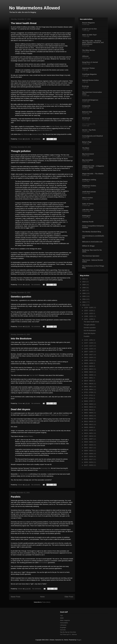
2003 (84, 302)
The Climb (44, 369)
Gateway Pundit (88, 222)
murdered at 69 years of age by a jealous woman (53, 470)
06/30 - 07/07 (89, 401)
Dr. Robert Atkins (23, 474)
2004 (84, 299)
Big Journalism (88, 160)
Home (42, 597)
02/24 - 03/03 (89, 454)
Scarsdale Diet (46, 468)
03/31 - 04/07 (89, 439)
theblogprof (86, 216)
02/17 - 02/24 (89, 456)
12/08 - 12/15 (89, 316)
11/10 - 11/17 (89, 346)
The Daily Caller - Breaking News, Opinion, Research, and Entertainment (93, 42)
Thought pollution (21, 151)
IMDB (62, 618)
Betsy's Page (87, 142)
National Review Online (90, 80)
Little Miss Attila (88, 210)
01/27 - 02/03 (89, 465)
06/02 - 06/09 (89, 413)
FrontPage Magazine (89, 74)
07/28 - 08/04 (89, 389)
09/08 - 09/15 (89, 372)
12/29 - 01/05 (89, 308)
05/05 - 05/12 (89, 424)
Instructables (64, 623)
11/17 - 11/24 (89, 343)
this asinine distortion (66, 157)
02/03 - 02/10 (89, 462)
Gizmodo (63, 630)
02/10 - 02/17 (89, 459)
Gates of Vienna (88, 204)
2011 (84, 279)
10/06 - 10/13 (89, 360)
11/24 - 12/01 (89, 340)
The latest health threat (24, 23)
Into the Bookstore (21, 339)
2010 (84, 282)
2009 (84, 285)
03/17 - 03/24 (89, 445)
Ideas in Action (87, 198)
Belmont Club (87, 112)
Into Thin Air (37, 368)
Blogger (79, 640)
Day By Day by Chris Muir (68, 632)
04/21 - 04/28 (89, 430)
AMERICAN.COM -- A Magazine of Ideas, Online (93, 167)
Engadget (63, 627)
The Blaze (86, 148)
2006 (84, 293)
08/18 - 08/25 (89, 381)
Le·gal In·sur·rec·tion (90, 29)
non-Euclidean (43, 563)
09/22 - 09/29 (89, 366)
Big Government (88, 154)
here (60, 178)
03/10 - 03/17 (89, 448)
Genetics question (21, 297)
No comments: (36, 139)
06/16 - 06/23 (89, 407)
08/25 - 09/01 (89, 378)
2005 (84, 296)
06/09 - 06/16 (89, 410)
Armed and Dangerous (90, 100)
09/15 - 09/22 (89, 369)
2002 (84, 305)
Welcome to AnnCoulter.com (92, 242)
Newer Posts (16, 597)
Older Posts (69, 597)
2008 (84, 288)
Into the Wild (34, 375)
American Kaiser (37, 134)
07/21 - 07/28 (89, 392)
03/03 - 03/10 (89, 451)
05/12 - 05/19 (89, 421)
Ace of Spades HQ (89, 124)
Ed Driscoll (86, 118)
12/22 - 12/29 (89, 311)
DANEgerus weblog (89, 180)
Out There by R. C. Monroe (68, 634)
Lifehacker (63, 625)
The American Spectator (91, 256)
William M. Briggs (88, 246)
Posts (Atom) (46, 602)
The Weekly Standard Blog (92, 232)
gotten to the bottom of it (44, 130)
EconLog (85, 86)
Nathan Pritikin (28, 436)
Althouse (85, 56)
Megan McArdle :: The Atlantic (93, 174)
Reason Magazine (88, 23)
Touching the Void (55, 369)
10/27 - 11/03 (89, 352)
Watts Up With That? (89, 35)
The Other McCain (89, 50)
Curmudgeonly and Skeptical (92, 136)
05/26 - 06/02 (89, 416)
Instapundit (86, 106)
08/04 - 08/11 (89, 387)
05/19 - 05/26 (89, 419)
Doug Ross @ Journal (90, 62)
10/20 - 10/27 (89, 355)
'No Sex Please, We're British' (59, 126)
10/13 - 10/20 (89, 357)
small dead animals (89, 192)
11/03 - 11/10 (89, 349)
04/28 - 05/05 (89, 427)
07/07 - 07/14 (89, 398)
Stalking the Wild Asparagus (60, 415)
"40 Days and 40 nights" (52, 104)
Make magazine (65, 620)
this (32, 40)
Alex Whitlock (25, 134)
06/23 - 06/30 (89, 404)
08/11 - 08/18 (89, 384)
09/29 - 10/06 (89, 363)
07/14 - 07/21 (89, 395)
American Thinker (88, 68)
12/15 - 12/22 (89, 313)
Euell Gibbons (45, 415)
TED (61, 616)
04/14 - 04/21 (89, 433)
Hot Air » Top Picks (89, 130)
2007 (84, 290)
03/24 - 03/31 (89, 442)
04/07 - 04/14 (89, 436)
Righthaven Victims (89, 186)
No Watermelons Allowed (35, 8)
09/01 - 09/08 (89, 375)
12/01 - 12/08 (89, 319)
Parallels (16, 497)
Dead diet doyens (21, 409)
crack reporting (52, 157)
